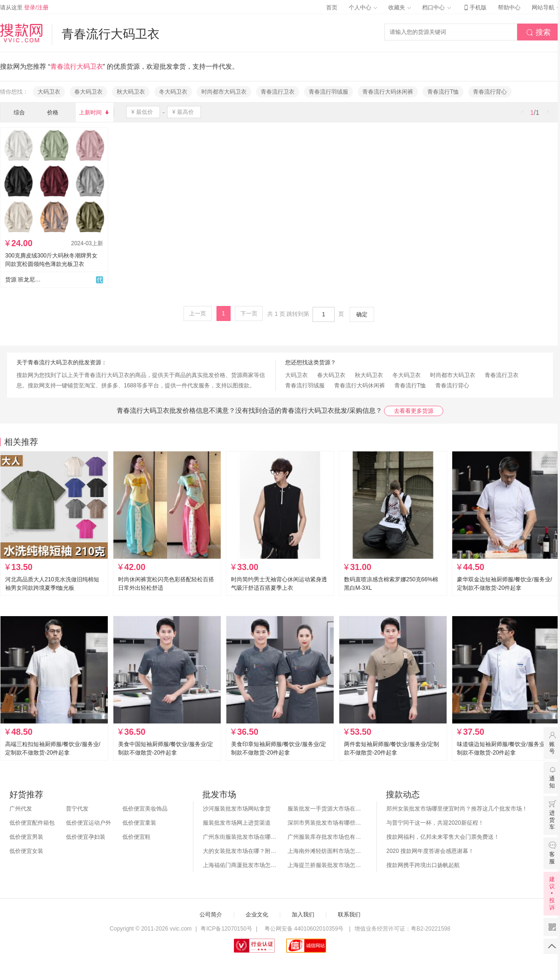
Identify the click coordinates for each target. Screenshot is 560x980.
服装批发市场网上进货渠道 (237, 823)
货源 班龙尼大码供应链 (23, 280)
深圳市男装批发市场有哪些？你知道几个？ (325, 823)
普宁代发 (77, 809)
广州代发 (21, 809)
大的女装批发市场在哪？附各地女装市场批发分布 (240, 851)
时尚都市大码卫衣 (224, 92)
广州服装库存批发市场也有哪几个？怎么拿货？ (325, 837)
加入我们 (303, 915)
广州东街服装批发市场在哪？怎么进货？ (240, 837)
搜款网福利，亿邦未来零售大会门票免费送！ (443, 837)
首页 (332, 8)
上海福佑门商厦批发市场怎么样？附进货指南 (240, 865)
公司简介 (211, 915)
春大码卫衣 (88, 92)
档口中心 (436, 8)
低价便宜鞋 (136, 837)
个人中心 (363, 8)
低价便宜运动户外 (88, 823)
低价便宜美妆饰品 (145, 809)
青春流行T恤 (443, 92)
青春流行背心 (490, 92)
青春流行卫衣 (278, 92)
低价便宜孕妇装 (86, 837)
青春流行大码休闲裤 (388, 92)
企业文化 (257, 915)
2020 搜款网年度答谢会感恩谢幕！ (430, 851)
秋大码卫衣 (131, 92)
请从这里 (24, 8)
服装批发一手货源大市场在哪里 (325, 809)
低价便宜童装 (139, 823)
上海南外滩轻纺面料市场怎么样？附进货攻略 (325, 851)
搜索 (538, 32)
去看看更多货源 (414, 411)
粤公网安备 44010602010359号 (304, 929)
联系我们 (349, 915)
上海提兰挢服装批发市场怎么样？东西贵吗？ (325, 865)
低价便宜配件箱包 (32, 823)
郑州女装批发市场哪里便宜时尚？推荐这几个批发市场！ (457, 809)
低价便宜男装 (26, 837)
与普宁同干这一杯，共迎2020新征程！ (435, 823)
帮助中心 (509, 8)
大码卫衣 (49, 92)
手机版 (474, 8)
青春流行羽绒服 (328, 92)
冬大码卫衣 (173, 92)
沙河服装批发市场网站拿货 (237, 809)
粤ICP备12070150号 (226, 929)
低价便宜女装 (26, 851)
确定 (362, 314)
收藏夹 (400, 8)
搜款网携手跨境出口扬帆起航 (423, 865)
